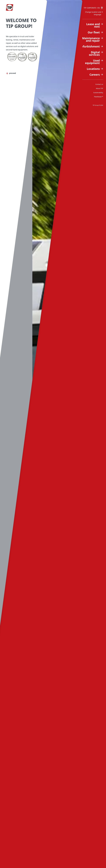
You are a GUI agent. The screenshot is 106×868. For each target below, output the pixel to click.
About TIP (100, 88)
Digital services (96, 53)
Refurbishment (91, 46)
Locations (95, 69)
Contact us (99, 84)
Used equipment (94, 62)
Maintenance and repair (93, 39)
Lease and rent (95, 25)
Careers (96, 75)
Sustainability (98, 92)
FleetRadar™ (98, 97)
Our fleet (95, 32)
